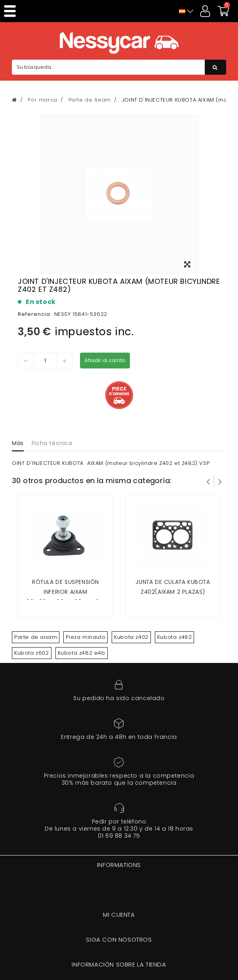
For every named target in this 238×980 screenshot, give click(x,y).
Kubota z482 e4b (82, 653)
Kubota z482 (175, 637)
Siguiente (220, 481)
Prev (208, 481)
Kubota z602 (32, 653)
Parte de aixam (36, 637)
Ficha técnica (52, 443)
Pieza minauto (86, 637)
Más (18, 443)
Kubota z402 (131, 637)
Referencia (34, 314)
